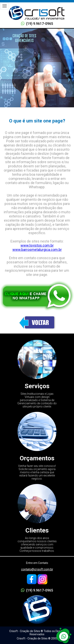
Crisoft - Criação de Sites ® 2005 (37, 638)
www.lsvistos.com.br (37, 245)
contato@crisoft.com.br (37, 569)
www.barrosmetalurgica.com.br (37, 250)
